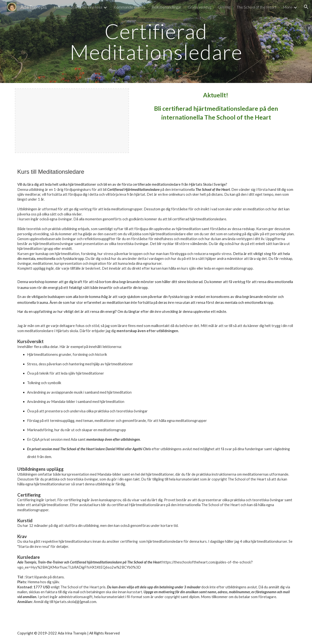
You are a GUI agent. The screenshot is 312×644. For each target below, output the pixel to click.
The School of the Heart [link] (257, 7)
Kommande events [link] (129, 7)
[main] (156, 42)
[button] (306, 7)
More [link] (288, 7)
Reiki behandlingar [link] (166, 7)
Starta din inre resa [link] (87, 7)
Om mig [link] (224, 7)
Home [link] (59, 7)
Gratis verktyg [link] (200, 7)
